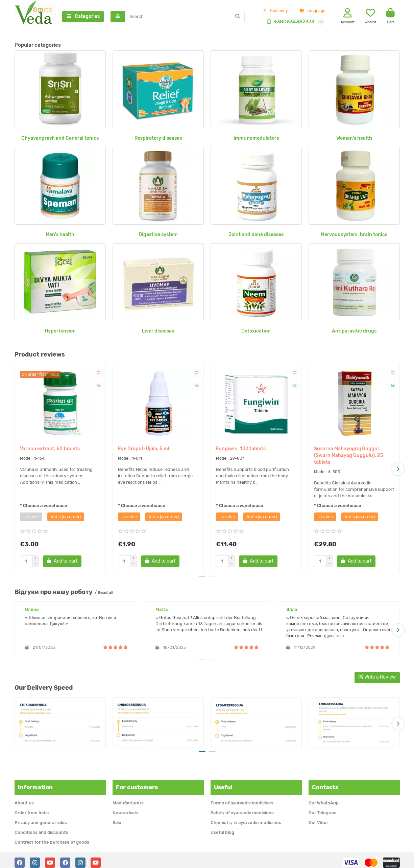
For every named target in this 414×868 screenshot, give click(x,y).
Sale (117, 818)
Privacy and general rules (41, 818)
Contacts (325, 783)
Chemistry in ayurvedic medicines (246, 818)
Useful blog (222, 828)
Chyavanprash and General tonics (60, 140)
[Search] (185, 18)
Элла (292, 609)
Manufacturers (128, 798)
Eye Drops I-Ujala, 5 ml (144, 451)
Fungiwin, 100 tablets (241, 451)
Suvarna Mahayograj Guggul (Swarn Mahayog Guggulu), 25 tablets (349, 458)
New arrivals (125, 808)
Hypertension (60, 333)
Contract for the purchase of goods (52, 837)
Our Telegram (323, 808)
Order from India (32, 808)
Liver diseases (158, 333)
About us (24, 798)
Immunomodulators (256, 140)
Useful (223, 783)
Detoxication (256, 333)
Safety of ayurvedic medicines (242, 808)
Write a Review (377, 674)
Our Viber (318, 818)
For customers (137, 783)
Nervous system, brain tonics (354, 237)
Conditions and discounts (41, 828)
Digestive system (158, 237)
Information (35, 783)
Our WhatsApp (324, 798)
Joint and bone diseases (256, 237)
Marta (162, 609)
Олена (32, 609)
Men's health (60, 237)
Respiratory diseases (158, 140)
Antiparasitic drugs (354, 333)
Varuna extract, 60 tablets (50, 451)
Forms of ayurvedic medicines (242, 798)
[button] (398, 470)
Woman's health (354, 140)
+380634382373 (289, 23)
